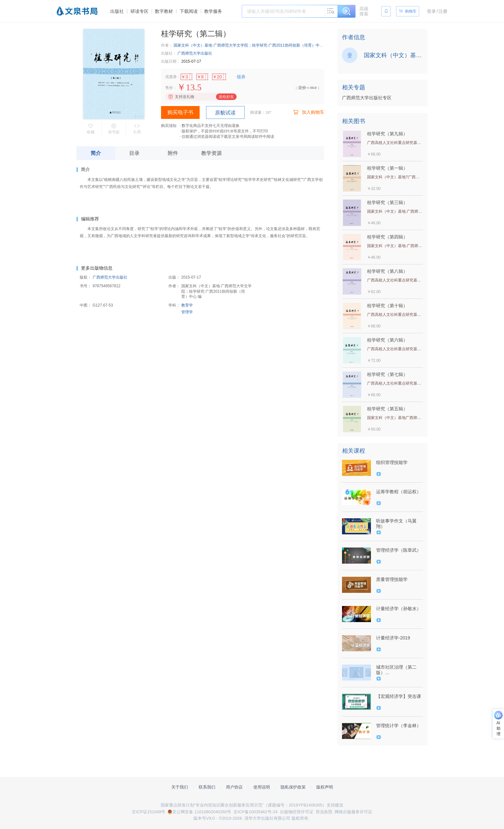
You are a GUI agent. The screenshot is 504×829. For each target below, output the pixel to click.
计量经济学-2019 (393, 638)
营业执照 (324, 812)
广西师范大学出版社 (195, 53)
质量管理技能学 (392, 579)
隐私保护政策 (293, 787)
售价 (169, 88)
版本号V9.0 (204, 818)
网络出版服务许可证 (353, 812)
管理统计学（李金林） (399, 726)
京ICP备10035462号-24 (255, 812)
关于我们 (180, 787)
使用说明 (262, 787)
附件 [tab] (173, 153)
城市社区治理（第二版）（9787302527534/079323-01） (399, 670)
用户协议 (234, 787)
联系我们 (207, 787)
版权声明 (325, 787)
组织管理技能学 (392, 462)
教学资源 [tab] (212, 153)
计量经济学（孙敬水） (399, 609)
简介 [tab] (96, 153)
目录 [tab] (134, 153)
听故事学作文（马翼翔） (396, 524)
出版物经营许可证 (297, 812)
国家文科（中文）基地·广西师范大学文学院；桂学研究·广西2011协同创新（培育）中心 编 (251, 45)
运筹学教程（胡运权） (399, 492)
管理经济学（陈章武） (399, 550)
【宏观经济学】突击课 (399, 696)
